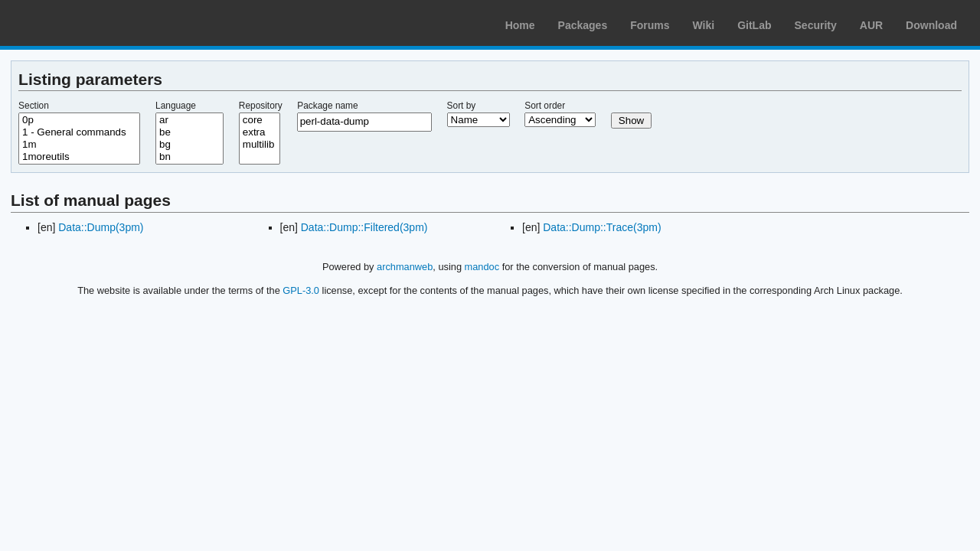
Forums (650, 25)
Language (176, 106)
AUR (871, 25)
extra (260, 132)
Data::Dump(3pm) (101, 227)
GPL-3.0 (301, 290)
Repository (261, 106)
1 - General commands (79, 132)
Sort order (545, 106)
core (260, 120)
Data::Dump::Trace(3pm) (602, 227)
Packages (583, 25)
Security (816, 25)
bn (189, 157)
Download (931, 25)
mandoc (482, 267)
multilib (260, 145)
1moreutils (79, 157)
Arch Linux (84, 23)
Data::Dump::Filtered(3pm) (364, 227)
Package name (327, 106)
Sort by (462, 106)
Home (520, 25)
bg (189, 145)
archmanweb (405, 267)
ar (189, 120)
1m (79, 145)
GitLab (754, 25)
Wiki (704, 25)
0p (79, 120)
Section (34, 106)
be (189, 132)
